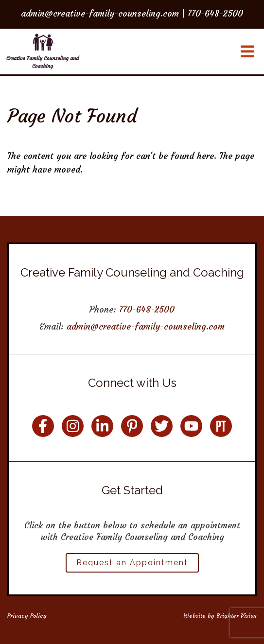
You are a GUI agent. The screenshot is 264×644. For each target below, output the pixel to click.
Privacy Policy (27, 616)
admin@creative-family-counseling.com (146, 326)
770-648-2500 (147, 309)
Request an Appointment (132, 563)
